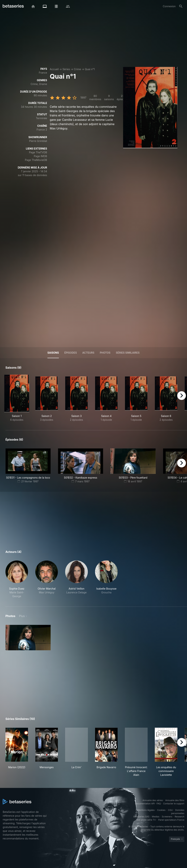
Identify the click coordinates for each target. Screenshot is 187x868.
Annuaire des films (175, 800)
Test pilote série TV (146, 820)
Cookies (161, 810)
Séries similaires (128, 353)
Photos (105, 353)
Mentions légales (146, 810)
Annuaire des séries (153, 800)
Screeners (167, 817)
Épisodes (71, 353)
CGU (170, 810)
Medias (156, 817)
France (43, 73)
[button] (17, 579)
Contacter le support (174, 804)
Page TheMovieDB (36, 160)
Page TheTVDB (38, 152)
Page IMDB (40, 156)
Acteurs (88, 353)
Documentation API (145, 804)
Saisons (53, 353)
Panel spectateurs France (171, 820)
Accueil (54, 69)
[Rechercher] (181, 6)
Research (179, 817)
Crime (77, 69)
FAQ (159, 804)
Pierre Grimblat (38, 141)
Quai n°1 (90, 69)
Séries (66, 69)
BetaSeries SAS (141, 817)
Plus (22, 616)
